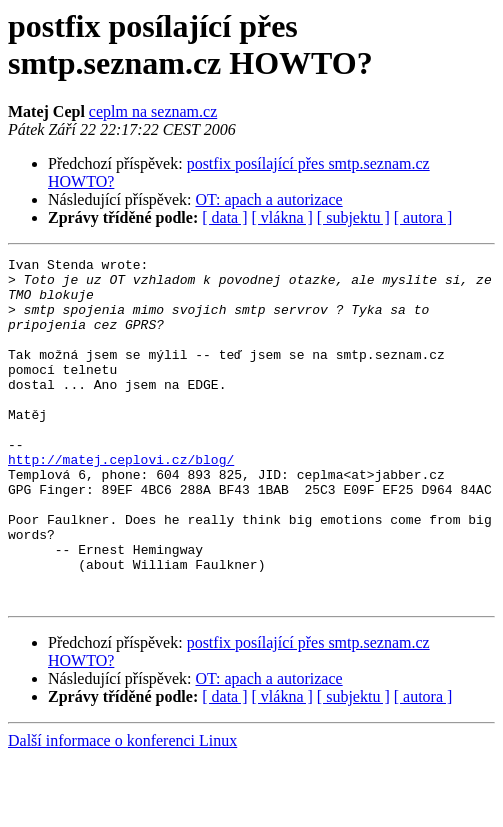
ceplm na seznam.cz (153, 111)
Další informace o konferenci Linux (122, 809)
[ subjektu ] (353, 217)
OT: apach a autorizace (269, 199)
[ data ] (224, 217)
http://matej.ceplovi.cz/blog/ (121, 501)
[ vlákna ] (282, 217)
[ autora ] (423, 217)
